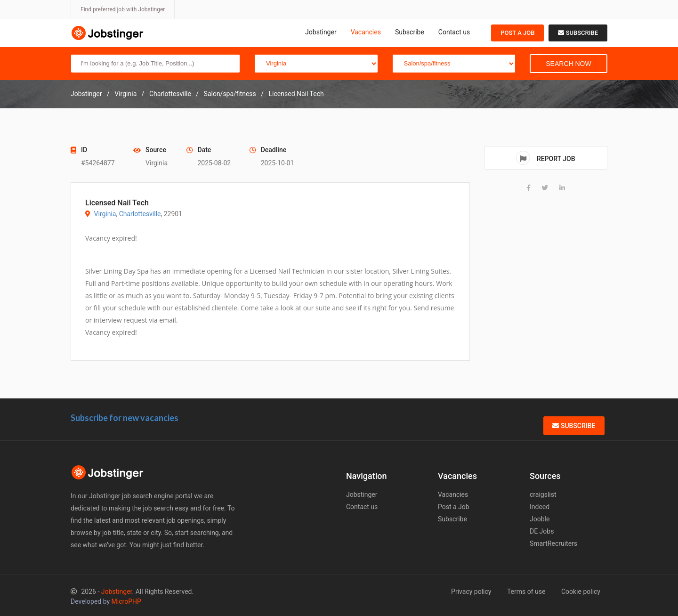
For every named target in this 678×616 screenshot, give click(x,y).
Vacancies (366, 32)
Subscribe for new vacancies (125, 418)
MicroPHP (126, 601)
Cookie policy (581, 592)
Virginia (105, 214)
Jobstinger (321, 32)
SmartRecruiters (553, 543)
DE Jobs (542, 531)
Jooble (540, 519)
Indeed (540, 507)
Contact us (454, 32)
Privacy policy (471, 592)
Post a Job (517, 33)
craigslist (543, 494)
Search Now (568, 64)
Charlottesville (140, 214)
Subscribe (410, 32)
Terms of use (526, 592)
